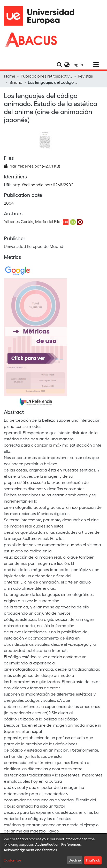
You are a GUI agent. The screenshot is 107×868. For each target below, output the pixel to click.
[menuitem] (67, 65)
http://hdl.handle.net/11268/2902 (43, 185)
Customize (12, 860)
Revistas (85, 76)
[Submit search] (59, 65)
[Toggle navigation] (96, 65)
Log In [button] (78, 64)
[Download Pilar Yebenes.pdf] (32, 166)
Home (10, 76)
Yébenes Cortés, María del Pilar (33, 221)
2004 (9, 203)
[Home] (41, 16)
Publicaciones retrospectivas (47, 76)
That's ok (93, 860)
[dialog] (53, 851)
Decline (75, 860)
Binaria (16, 82)
